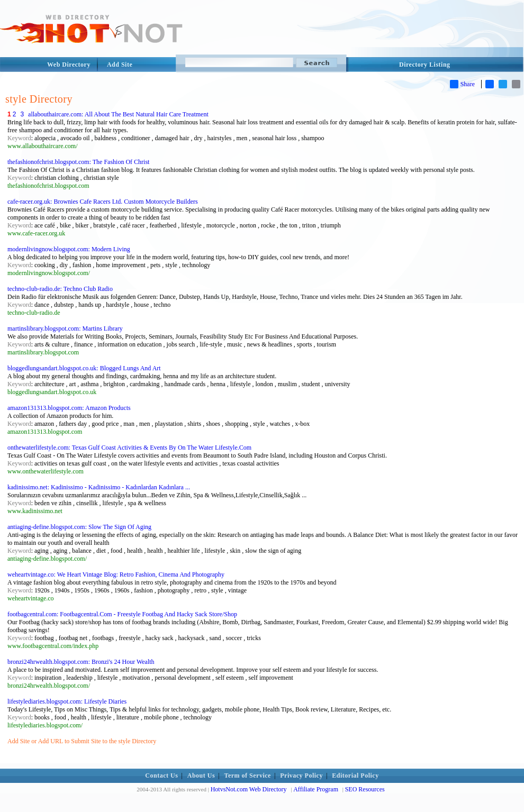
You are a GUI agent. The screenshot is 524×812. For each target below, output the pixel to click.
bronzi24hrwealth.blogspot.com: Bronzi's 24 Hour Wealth (81, 662)
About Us (201, 775)
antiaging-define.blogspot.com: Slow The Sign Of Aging (79, 527)
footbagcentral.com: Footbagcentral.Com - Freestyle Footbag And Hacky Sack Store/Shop (122, 614)
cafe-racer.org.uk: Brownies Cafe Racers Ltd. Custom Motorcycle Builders (103, 202)
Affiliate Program (316, 789)
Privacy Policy (301, 775)
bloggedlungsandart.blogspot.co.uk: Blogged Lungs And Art (84, 368)
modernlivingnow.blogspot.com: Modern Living (69, 249)
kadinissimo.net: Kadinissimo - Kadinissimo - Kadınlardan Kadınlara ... (99, 487)
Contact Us (161, 775)
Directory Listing (425, 65)
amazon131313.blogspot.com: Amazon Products (69, 408)
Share (462, 84)
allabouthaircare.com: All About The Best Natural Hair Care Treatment (118, 114)
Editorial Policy (355, 775)
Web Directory (69, 65)
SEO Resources (365, 789)
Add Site (120, 65)
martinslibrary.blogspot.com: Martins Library (65, 329)
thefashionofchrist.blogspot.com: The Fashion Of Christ (78, 162)
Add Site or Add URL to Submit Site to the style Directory (82, 741)
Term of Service (248, 775)
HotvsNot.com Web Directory (249, 789)
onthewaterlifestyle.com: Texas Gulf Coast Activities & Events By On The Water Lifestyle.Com (129, 448)
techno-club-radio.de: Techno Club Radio (60, 289)
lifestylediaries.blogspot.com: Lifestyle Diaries (67, 701)
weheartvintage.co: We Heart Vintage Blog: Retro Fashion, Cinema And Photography (116, 574)
